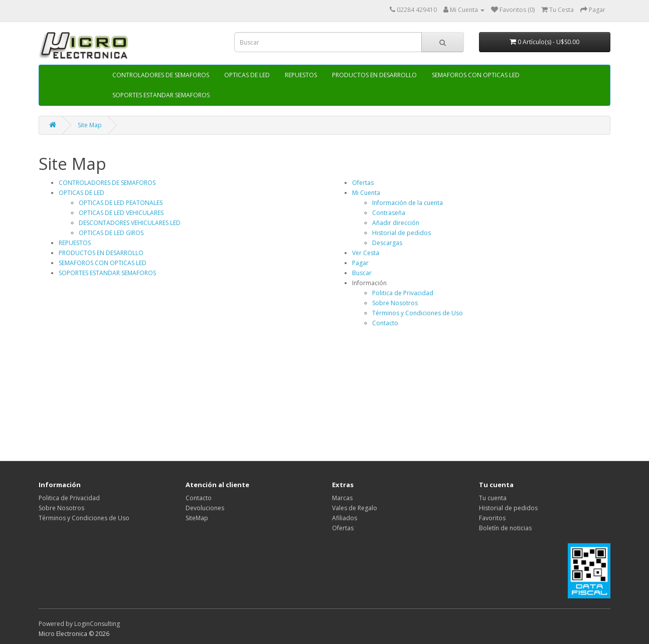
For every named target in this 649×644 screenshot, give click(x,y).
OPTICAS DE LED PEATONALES (121, 203)
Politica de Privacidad (403, 293)
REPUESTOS (301, 75)
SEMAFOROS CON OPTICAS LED (476, 75)
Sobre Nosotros (395, 303)
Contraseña (389, 213)
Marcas (342, 498)
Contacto (385, 323)
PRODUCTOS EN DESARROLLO (374, 75)
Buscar (362, 273)
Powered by (56, 624)
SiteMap (197, 518)
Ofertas (363, 183)
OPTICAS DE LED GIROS (111, 233)
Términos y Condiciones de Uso (418, 313)
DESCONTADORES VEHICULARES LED (130, 223)
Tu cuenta (493, 498)
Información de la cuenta (408, 203)
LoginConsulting (97, 624)
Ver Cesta (366, 253)
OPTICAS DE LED (247, 75)
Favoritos (492, 518)
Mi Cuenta (366, 193)
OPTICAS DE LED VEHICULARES (121, 213)
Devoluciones (205, 508)
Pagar (360, 263)
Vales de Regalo (355, 508)
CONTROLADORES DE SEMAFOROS (161, 75)
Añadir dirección (396, 223)
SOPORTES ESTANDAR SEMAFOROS (161, 95)
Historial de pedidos (401, 233)
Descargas (387, 243)
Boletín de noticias (505, 528)
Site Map (90, 125)
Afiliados (345, 518)
